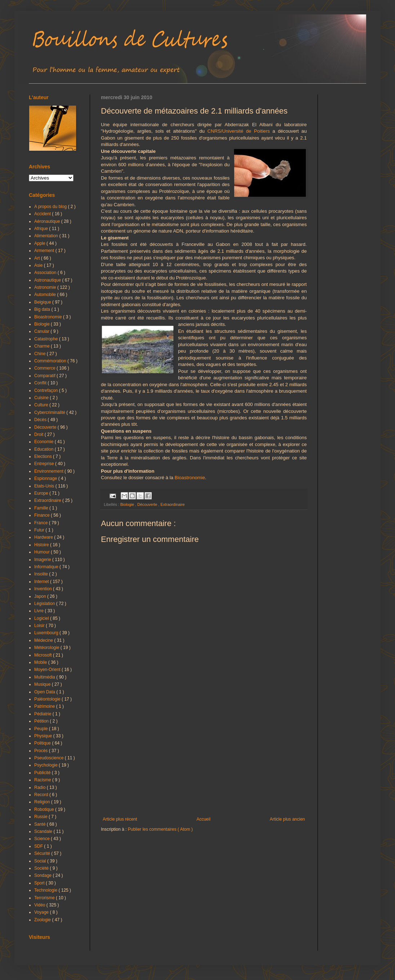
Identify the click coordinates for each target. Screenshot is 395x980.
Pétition (42, 721)
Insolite (42, 574)
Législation (45, 604)
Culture (42, 405)
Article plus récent (120, 819)
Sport (40, 883)
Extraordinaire (172, 504)
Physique (44, 736)
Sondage (43, 875)
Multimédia (45, 677)
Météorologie (47, 648)
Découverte (148, 504)
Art (38, 258)
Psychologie (46, 765)
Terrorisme (45, 898)
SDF (39, 846)
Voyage (42, 912)
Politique (43, 743)
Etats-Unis (45, 486)
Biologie (128, 504)
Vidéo (40, 905)
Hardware (44, 537)
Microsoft (44, 655)
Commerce (45, 368)
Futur (40, 530)
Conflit (41, 383)
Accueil (203, 819)
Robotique (45, 809)
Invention (44, 589)
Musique (43, 684)
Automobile (46, 295)
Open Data (45, 692)
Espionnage (46, 478)
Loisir (40, 626)
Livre (39, 611)
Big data (43, 309)
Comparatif (45, 376)
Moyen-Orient (48, 670)
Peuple (42, 729)
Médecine (44, 640)
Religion (43, 802)
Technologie (46, 890)
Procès (42, 751)
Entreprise (45, 464)
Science (43, 839)
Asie (39, 265)
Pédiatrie (43, 714)
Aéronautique (48, 221)
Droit (39, 434)
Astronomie (46, 287)
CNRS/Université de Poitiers (238, 131)
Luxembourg (47, 633)
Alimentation (47, 236)
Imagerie (43, 560)
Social (41, 861)
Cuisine (42, 398)
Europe (42, 493)
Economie (45, 442)
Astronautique (48, 280)
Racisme (43, 780)
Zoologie (43, 920)
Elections (44, 456)
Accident (43, 214)
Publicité (43, 773)
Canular (42, 331)
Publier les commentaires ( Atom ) (160, 829)
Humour (43, 552)
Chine (41, 354)
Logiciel (42, 618)
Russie (41, 817)
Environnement (49, 471)
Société (42, 868)
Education (45, 449)
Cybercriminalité (50, 412)
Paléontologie (48, 699)
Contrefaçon (47, 390)
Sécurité (43, 853)
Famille (42, 508)
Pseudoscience (50, 758)
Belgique (43, 302)
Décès (41, 420)
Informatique (47, 567)
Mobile (41, 662)
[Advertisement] (204, 757)
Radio (41, 787)
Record (42, 795)
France (42, 523)
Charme (43, 346)
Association (46, 273)
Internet (42, 582)
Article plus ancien (287, 819)
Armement (45, 251)
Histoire (42, 545)
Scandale (44, 831)
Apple (40, 243)
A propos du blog (51, 207)
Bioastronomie (190, 478)
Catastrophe (47, 339)
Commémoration (51, 361)
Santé (41, 824)
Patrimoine (45, 706)
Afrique (42, 229)
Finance (43, 515)
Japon (41, 596)
